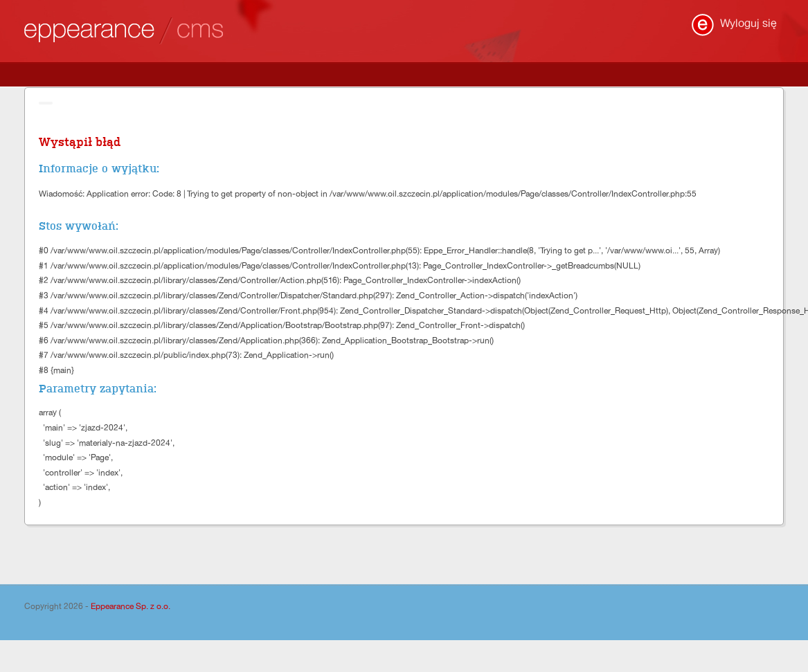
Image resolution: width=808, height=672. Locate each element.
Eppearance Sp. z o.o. (131, 606)
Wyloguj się (748, 24)
